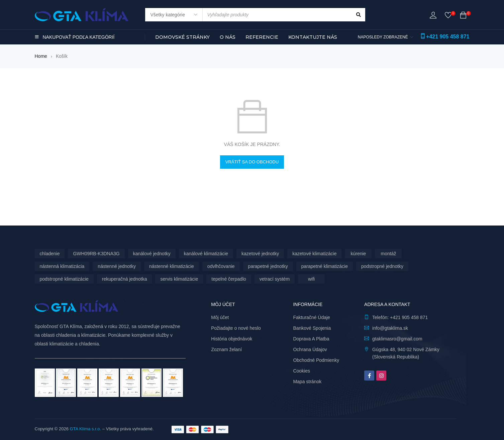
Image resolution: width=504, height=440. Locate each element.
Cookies (301, 371)
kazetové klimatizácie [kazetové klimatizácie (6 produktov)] (314, 254)
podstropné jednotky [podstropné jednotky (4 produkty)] (382, 266)
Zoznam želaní (226, 349)
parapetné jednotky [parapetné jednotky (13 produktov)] (268, 266)
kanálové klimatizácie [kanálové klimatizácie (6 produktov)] (206, 254)
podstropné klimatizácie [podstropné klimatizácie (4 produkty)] (64, 279)
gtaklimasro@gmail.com (397, 339)
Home (41, 56)
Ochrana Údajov (310, 349)
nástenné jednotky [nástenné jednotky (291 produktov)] (117, 266)
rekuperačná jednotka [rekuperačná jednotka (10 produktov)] (125, 279)
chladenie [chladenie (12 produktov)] (50, 254)
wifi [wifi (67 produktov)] (311, 279)
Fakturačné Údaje (312, 317)
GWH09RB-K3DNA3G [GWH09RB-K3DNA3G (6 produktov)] (96, 254)
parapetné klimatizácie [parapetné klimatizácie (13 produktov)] (325, 266)
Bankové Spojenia (312, 328)
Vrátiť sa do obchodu (252, 162)
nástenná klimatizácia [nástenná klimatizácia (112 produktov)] (62, 266)
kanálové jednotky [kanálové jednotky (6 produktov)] (152, 254)
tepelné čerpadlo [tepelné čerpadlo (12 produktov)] (229, 279)
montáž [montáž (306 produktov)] (388, 254)
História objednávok (232, 339)
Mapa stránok (307, 382)
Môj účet (220, 317)
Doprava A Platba (311, 339)
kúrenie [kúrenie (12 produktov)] (358, 254)
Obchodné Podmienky (316, 360)
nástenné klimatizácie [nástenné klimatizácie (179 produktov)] (172, 266)
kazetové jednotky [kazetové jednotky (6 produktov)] (260, 254)
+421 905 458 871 (448, 37)
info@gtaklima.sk (390, 328)
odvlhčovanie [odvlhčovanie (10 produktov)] (221, 266)
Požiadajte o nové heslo (236, 328)
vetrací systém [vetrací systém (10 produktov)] (275, 279)
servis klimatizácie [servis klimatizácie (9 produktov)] (179, 279)
